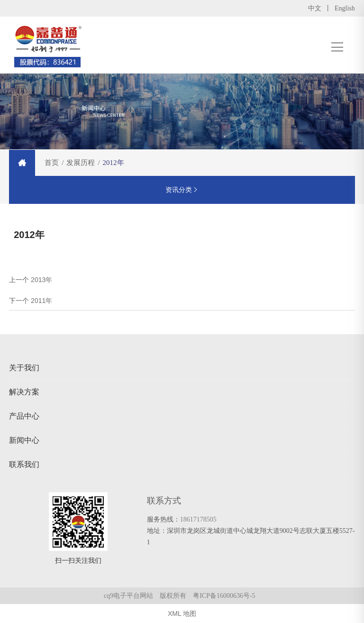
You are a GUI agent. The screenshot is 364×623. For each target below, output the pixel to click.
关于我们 (24, 368)
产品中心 (24, 416)
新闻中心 (24, 440)
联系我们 (24, 464)
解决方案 (24, 392)
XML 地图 (182, 614)
